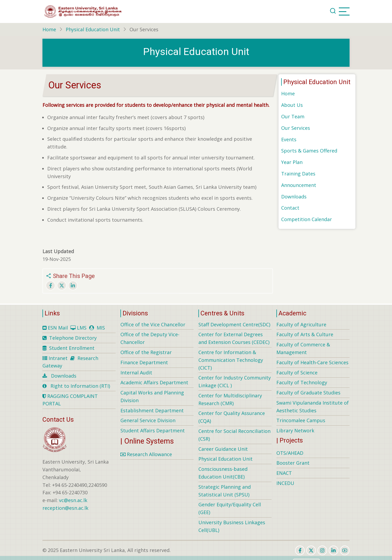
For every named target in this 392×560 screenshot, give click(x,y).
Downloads (294, 197)
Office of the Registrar (146, 352)
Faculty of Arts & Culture (305, 334)
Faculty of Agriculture (301, 324)
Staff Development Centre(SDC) (234, 324)
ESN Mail (58, 328)
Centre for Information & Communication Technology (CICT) (231, 360)
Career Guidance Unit (223, 449)
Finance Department (144, 362)
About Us (292, 105)
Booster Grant (293, 463)
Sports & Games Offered (309, 151)
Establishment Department (152, 410)
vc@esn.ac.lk (73, 500)
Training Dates (298, 174)
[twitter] (311, 550)
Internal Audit (136, 373)
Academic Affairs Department (154, 382)
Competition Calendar (307, 219)
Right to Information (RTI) (80, 386)
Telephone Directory (73, 338)
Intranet (58, 358)
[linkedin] (334, 550)
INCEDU (285, 483)
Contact (290, 208)
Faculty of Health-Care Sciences (312, 362)
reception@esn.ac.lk (65, 508)
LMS (82, 328)
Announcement (299, 185)
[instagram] (322, 550)
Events (289, 139)
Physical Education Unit (93, 29)
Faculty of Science (297, 373)
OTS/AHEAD (290, 453)
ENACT (284, 473)
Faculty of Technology (302, 382)
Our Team (293, 116)
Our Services (296, 128)
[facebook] (300, 550)
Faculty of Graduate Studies (308, 393)
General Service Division (148, 420)
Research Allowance (146, 454)
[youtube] (345, 550)
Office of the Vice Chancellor (153, 324)
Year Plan (292, 162)
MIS (101, 328)
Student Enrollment (72, 348)
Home (49, 29)
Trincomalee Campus (301, 420)
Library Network (295, 430)
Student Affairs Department (153, 430)
